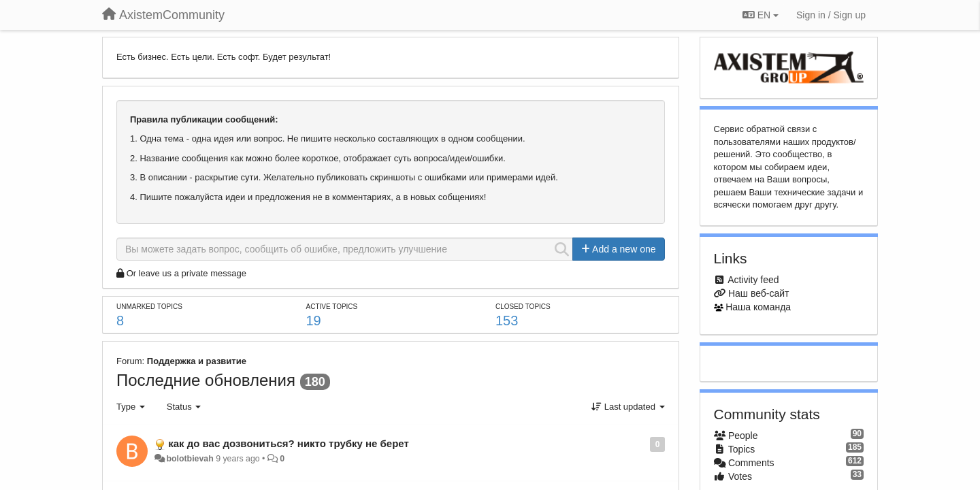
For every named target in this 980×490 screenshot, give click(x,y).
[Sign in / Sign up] (831, 15)
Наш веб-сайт (759, 293)
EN (761, 15)
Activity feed (753, 280)
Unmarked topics (149, 307)
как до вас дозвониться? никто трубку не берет (289, 443)
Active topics (331, 307)
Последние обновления (206, 380)
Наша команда (758, 307)
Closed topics (523, 307)
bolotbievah (190, 459)
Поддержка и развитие (197, 361)
